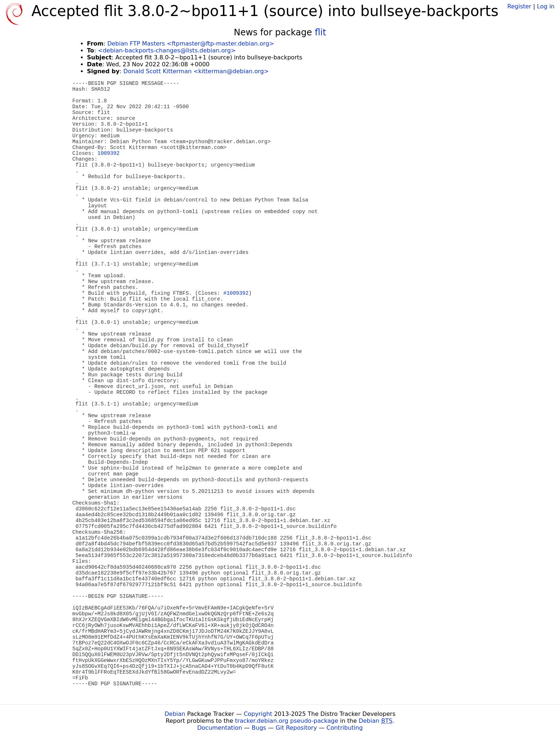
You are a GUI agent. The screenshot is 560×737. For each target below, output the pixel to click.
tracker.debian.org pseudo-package (287, 721)
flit (320, 32)
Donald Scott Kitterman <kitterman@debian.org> (196, 71)
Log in (546, 6)
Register (519, 6)
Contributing (345, 728)
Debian (175, 714)
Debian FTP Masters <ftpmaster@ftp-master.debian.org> (191, 44)
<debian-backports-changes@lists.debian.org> (167, 50)
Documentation (220, 728)
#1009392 (236, 293)
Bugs (259, 728)
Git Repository (296, 728)
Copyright (258, 714)
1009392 (109, 153)
